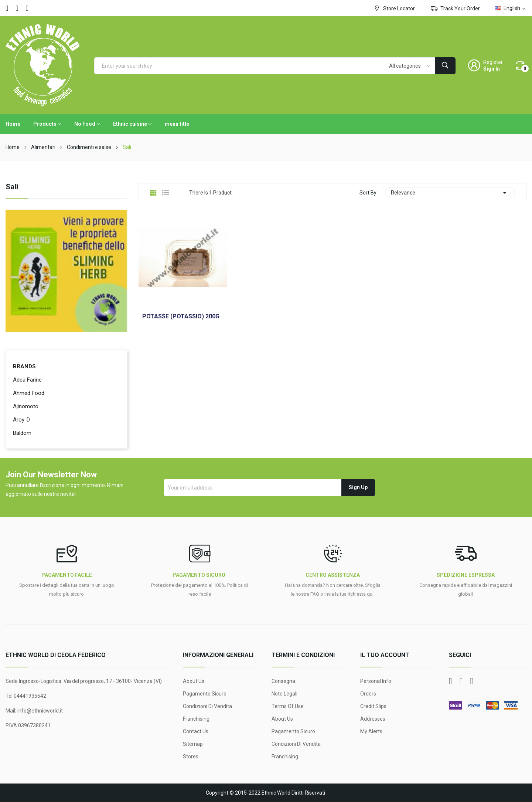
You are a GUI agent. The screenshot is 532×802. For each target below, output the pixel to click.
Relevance (450, 193)
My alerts (371, 731)
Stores (191, 757)
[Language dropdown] (511, 8)
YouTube (17, 8)
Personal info (376, 681)
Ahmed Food (29, 393)
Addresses (373, 719)
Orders (368, 694)
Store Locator (394, 8)
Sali (12, 187)
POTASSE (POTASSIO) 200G (181, 317)
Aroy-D (21, 420)
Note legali (284, 694)
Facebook (7, 8)
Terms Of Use (288, 706)
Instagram (27, 8)
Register (493, 62)
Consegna (283, 681)
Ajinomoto (26, 406)
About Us (194, 681)
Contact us (196, 731)
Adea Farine (27, 380)
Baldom (22, 433)
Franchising (196, 719)
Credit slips (373, 706)
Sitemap (193, 744)
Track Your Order (455, 8)
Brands (24, 366)
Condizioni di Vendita (207, 706)
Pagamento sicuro (205, 694)
